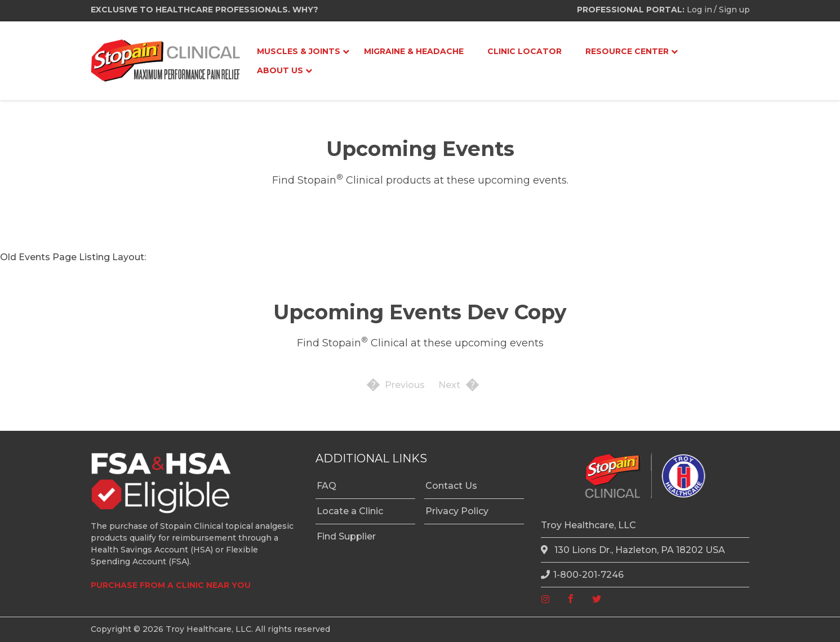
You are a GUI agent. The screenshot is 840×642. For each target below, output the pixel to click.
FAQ (326, 486)
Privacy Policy (457, 511)
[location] (546, 550)
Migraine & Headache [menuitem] (414, 51)
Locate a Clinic (350, 511)
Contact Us (451, 486)
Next (449, 385)
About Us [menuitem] (280, 70)
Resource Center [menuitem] (627, 51)
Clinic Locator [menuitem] (525, 51)
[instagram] (545, 599)
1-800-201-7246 (582, 575)
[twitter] (597, 599)
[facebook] (571, 599)
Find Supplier (346, 536)
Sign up (734, 10)
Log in (699, 10)
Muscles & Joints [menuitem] (299, 51)
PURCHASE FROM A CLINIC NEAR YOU (171, 585)
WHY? (305, 10)
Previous (405, 385)
